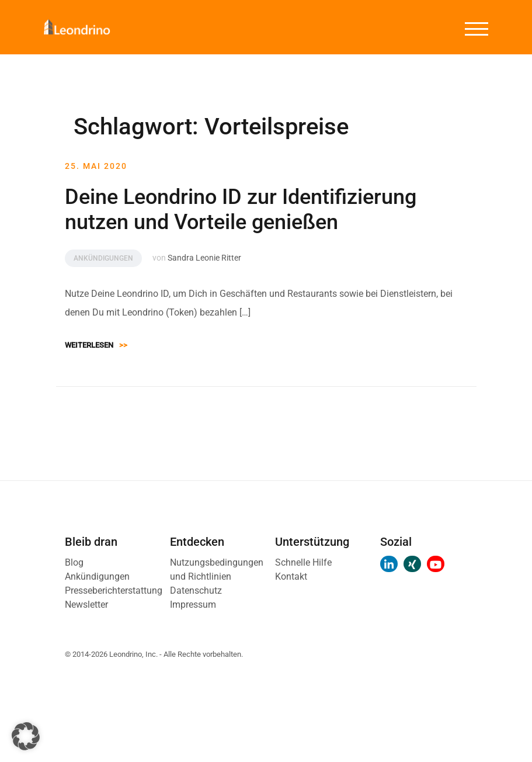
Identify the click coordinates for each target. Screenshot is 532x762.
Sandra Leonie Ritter (204, 258)
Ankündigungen (103, 258)
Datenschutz (196, 590)
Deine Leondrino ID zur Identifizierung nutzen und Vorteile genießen (241, 209)
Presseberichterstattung (114, 590)
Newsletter (86, 605)
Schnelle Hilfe (303, 562)
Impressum (193, 605)
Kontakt (291, 576)
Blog (74, 562)
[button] (26, 736)
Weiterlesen (96, 345)
